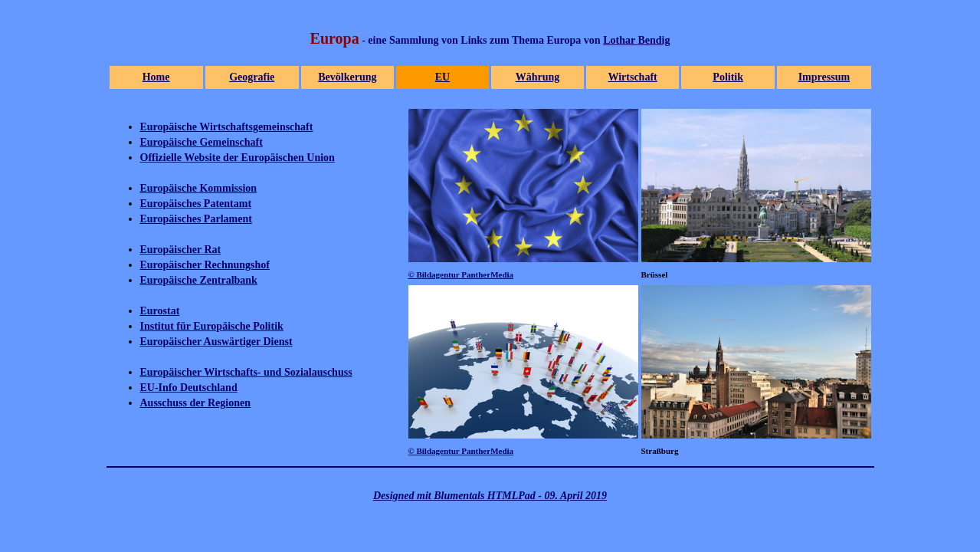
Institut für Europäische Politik (212, 326)
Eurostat (160, 311)
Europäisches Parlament (196, 219)
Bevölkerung (347, 77)
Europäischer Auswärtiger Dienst (216, 342)
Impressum (824, 77)
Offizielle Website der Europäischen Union (238, 158)
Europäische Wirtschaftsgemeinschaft (227, 127)
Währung (538, 77)
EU (442, 77)
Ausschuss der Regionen (195, 403)
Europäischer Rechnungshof (205, 265)
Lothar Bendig (636, 40)
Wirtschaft (632, 77)
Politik (728, 77)
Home (156, 77)
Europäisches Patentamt (196, 204)
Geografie (252, 77)
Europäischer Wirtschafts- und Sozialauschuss (246, 372)
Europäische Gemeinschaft (202, 142)
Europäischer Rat (181, 250)
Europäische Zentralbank (199, 280)
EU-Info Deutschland (189, 388)
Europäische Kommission (199, 188)
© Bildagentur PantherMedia (461, 274)
